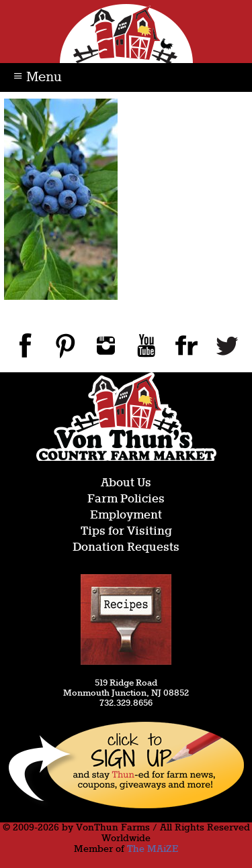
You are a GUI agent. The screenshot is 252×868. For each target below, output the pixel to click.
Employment (126, 516)
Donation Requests (126, 548)
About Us (126, 483)
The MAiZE (153, 849)
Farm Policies (126, 499)
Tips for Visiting (126, 532)
